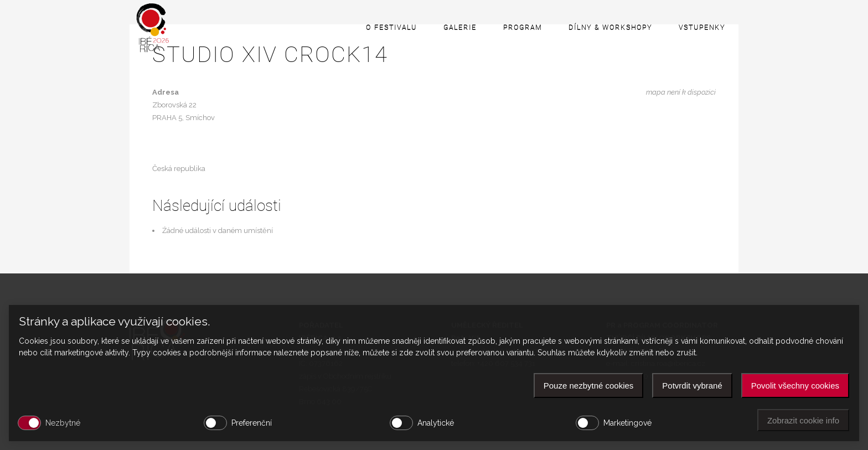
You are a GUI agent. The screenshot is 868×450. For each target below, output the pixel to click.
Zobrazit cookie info (803, 420)
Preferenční (252, 423)
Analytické (436, 423)
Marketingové (627, 423)
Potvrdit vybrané (692, 386)
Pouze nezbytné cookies (589, 386)
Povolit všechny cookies (795, 386)
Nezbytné (63, 423)
